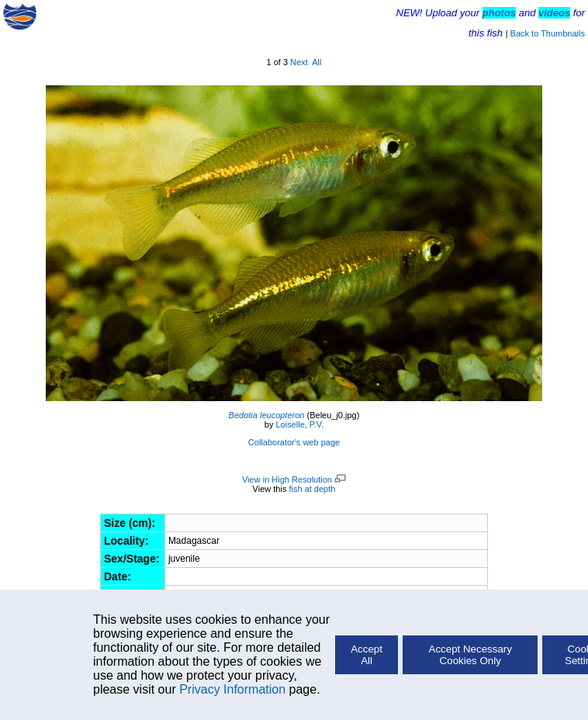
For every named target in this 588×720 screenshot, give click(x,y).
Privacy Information (232, 689)
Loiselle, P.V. (299, 424)
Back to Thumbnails (548, 33)
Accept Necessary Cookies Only (470, 655)
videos (554, 13)
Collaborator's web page (294, 442)
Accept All (367, 655)
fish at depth (312, 489)
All (316, 62)
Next (299, 62)
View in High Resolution (294, 479)
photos (499, 13)
